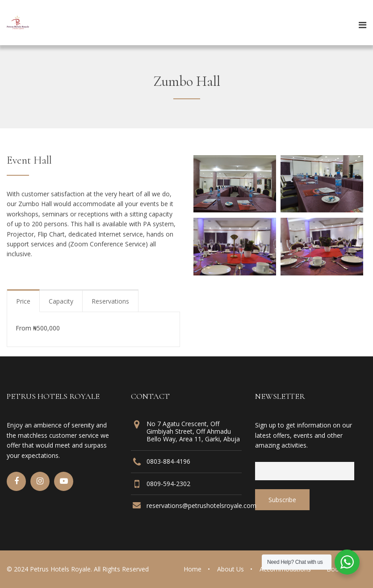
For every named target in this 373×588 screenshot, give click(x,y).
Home (193, 569)
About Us (231, 569)
